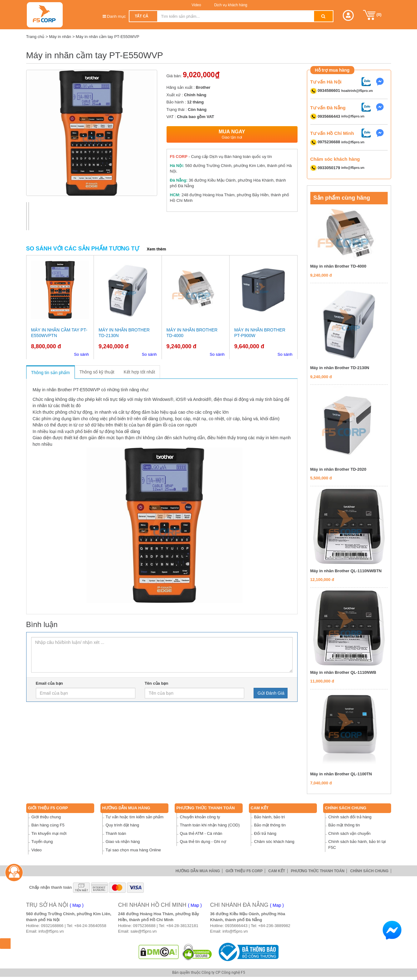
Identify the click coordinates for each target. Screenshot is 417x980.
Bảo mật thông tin (270, 825)
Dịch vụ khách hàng (230, 5)
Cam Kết (260, 808)
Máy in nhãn (60, 37)
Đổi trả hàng (265, 833)
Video (196, 5)
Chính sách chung (346, 808)
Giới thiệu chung (46, 817)
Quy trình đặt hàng (122, 825)
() (372, 15)
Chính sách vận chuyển (349, 833)
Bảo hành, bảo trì (270, 817)
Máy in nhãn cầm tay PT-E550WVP (108, 37)
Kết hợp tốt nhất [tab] (139, 372)
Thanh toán (116, 833)
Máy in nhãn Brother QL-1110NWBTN (346, 571)
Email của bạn (49, 683)
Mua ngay (232, 134)
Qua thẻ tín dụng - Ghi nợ (203, 842)
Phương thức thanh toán (206, 808)
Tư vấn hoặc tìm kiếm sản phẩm (135, 817)
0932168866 (52, 926)
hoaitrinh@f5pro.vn (357, 91)
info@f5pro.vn (353, 117)
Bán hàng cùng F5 (48, 825)
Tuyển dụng (42, 842)
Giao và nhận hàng (123, 842)
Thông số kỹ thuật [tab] (97, 372)
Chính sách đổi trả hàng (350, 817)
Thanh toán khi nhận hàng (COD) (210, 825)
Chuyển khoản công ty (200, 817)
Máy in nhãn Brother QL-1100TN (341, 774)
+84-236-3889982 (274, 926)
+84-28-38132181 (182, 926)
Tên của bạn (157, 683)
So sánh (81, 354)
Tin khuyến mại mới (49, 833)
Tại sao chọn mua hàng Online (133, 850)
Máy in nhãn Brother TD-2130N (340, 368)
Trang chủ (35, 37)
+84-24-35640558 (90, 926)
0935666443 (236, 926)
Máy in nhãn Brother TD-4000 (338, 266)
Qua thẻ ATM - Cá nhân (201, 833)
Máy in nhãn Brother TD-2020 (338, 469)
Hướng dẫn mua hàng (126, 808)
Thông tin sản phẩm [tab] (51, 373)
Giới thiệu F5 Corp (48, 808)
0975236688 (144, 926)
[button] (348, 15)
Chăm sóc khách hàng (274, 842)
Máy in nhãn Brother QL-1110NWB (343, 672)
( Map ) (77, 905)
